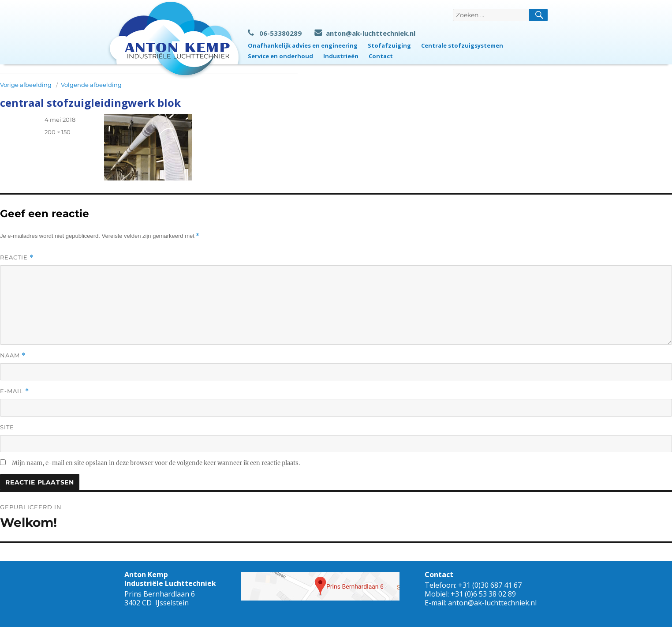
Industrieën (341, 56)
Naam (13, 355)
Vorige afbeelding (26, 85)
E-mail (15, 391)
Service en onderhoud (280, 56)
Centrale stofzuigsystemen (462, 45)
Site (7, 427)
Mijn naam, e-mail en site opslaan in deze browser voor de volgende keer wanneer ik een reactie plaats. (156, 463)
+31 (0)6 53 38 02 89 (483, 594)
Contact (381, 56)
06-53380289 (275, 33)
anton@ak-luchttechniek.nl (365, 33)
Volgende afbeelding (91, 85)
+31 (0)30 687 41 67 (490, 585)
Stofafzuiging (389, 45)
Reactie (17, 257)
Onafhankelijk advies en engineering (303, 45)
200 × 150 (58, 132)
